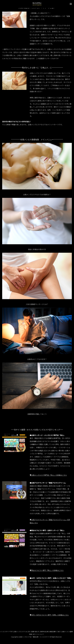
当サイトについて (38, 634)
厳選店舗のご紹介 (55, 631)
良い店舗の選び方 (34, 631)
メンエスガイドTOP (6, 631)
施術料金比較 (44, 631)
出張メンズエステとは (20, 631)
